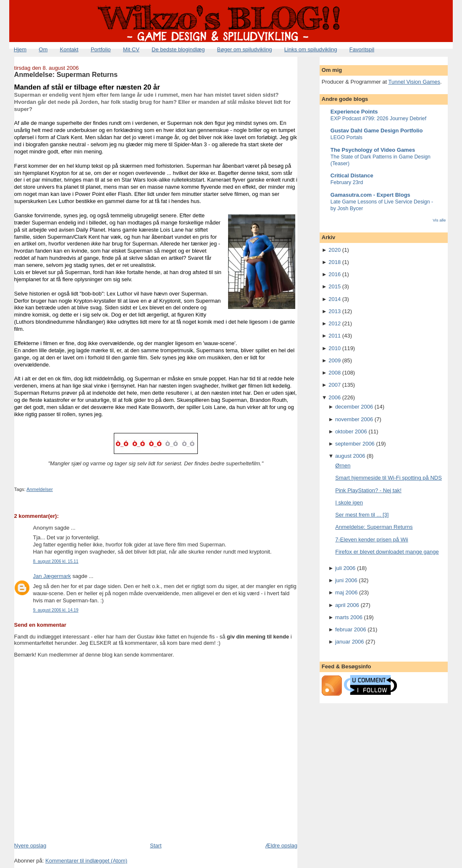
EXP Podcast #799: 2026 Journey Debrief (378, 119)
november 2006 (354, 419)
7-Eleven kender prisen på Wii (371, 540)
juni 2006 (346, 580)
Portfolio (101, 49)
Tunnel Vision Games (415, 82)
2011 (335, 336)
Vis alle (439, 220)
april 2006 (347, 605)
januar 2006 (350, 642)
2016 (335, 274)
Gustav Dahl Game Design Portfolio (377, 131)
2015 (335, 286)
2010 (335, 348)
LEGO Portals (346, 137)
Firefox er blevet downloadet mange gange (387, 552)
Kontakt (69, 49)
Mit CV (131, 49)
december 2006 (354, 407)
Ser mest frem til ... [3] (362, 515)
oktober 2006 (351, 431)
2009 (335, 360)
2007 (335, 385)
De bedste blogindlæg (178, 49)
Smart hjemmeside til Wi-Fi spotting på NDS (388, 478)
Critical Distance (352, 175)
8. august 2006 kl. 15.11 (56, 561)
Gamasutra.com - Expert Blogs (370, 195)
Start (156, 846)
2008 (335, 373)
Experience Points (354, 112)
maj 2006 (346, 592)
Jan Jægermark (52, 576)
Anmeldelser (40, 489)
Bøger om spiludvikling (245, 49)
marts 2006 (349, 617)
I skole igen (349, 503)
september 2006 (355, 444)
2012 (335, 323)
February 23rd (347, 182)
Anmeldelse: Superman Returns (66, 74)
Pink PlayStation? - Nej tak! (368, 490)
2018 (335, 262)
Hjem (20, 49)
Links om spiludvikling (311, 49)
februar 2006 (351, 629)
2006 (335, 397)
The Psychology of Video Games (373, 150)
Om (43, 49)
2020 (335, 250)
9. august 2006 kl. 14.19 (56, 610)
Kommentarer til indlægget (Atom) (86, 861)
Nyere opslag (30, 846)
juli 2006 (345, 568)
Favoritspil (362, 49)
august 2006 (350, 456)
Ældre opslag (281, 846)
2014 (335, 299)
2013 (335, 311)
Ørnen (343, 466)
